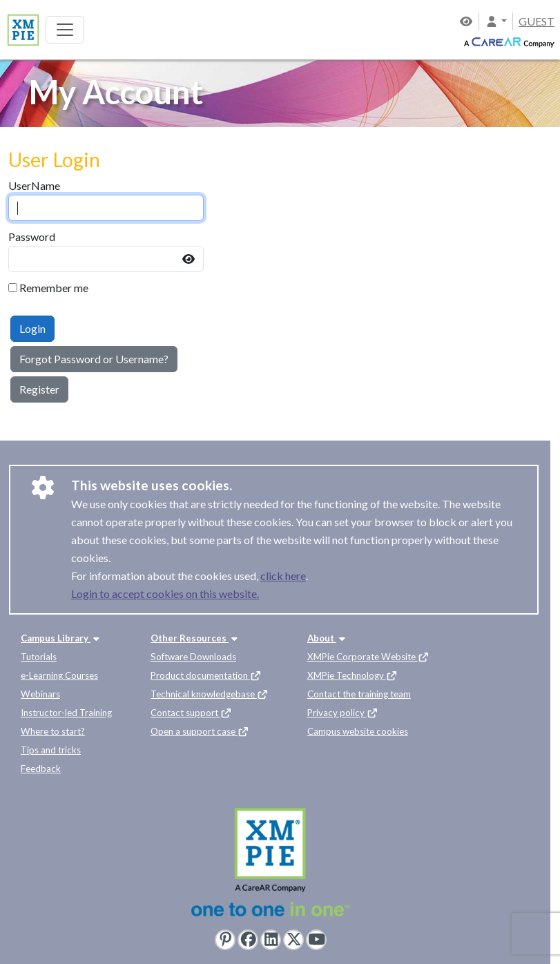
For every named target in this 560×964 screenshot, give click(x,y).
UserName (34, 185)
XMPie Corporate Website (368, 657)
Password (32, 237)
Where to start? (53, 731)
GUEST (537, 21)
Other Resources (195, 638)
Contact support (191, 713)
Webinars (40, 694)
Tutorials (39, 657)
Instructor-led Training (66, 713)
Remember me (54, 288)
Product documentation (206, 675)
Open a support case (200, 731)
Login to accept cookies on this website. (165, 594)
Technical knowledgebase (210, 694)
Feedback (41, 769)
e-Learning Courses (59, 675)
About (328, 638)
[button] (496, 21)
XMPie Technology (353, 675)
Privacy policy (343, 713)
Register (39, 389)
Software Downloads (193, 657)
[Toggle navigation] (65, 30)
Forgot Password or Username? (94, 359)
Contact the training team (359, 694)
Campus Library (61, 638)
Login (32, 328)
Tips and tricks (51, 750)
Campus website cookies (358, 731)
